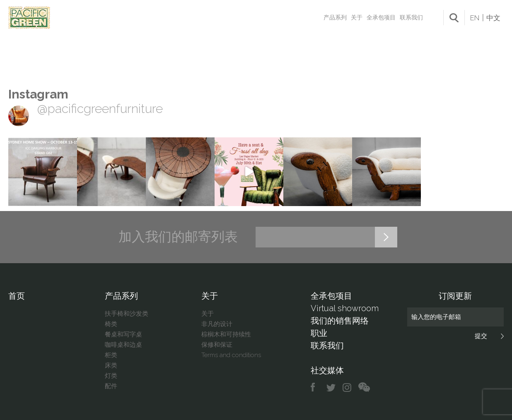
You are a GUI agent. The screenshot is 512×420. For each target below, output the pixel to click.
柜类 (111, 355)
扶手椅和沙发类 (127, 314)
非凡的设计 (217, 324)
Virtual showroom (345, 308)
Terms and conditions (231, 355)
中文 (493, 18)
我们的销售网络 (340, 321)
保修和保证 (217, 345)
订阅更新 (455, 296)
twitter (332, 388)
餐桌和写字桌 (123, 334)
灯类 (111, 376)
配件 (111, 386)
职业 (319, 333)
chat (364, 388)
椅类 (111, 324)
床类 (111, 365)
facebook (316, 388)
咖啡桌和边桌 (123, 345)
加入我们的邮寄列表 (178, 237)
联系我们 (411, 17)
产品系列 (335, 17)
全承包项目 (381, 17)
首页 (17, 296)
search (454, 18)
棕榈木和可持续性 (226, 334)
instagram (347, 388)
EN (475, 18)
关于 (357, 17)
